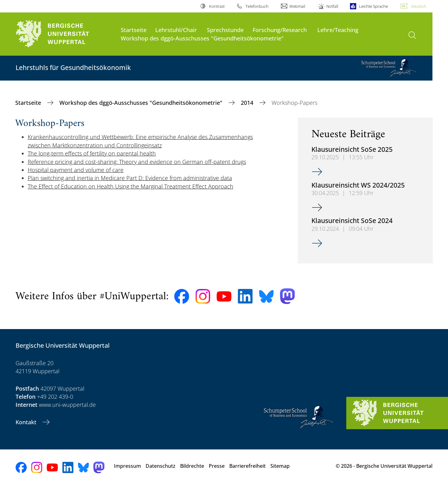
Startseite (134, 30)
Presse (217, 466)
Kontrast (217, 6)
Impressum (127, 466)
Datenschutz (161, 466)
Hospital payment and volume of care (76, 170)
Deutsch (419, 6)
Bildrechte (192, 466)
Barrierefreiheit (247, 466)
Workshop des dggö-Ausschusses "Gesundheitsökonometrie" (202, 38)
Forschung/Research (280, 30)
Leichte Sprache (373, 6)
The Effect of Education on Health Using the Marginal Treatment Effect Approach (131, 186)
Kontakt (27, 422)
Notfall (332, 6)
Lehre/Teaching (338, 30)
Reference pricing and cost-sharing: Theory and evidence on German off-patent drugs (137, 162)
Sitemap (280, 466)
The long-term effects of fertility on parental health (92, 153)
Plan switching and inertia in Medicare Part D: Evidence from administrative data (130, 178)
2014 (248, 103)
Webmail (297, 6)
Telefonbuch (257, 6)
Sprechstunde (225, 30)
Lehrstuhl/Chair (176, 30)
